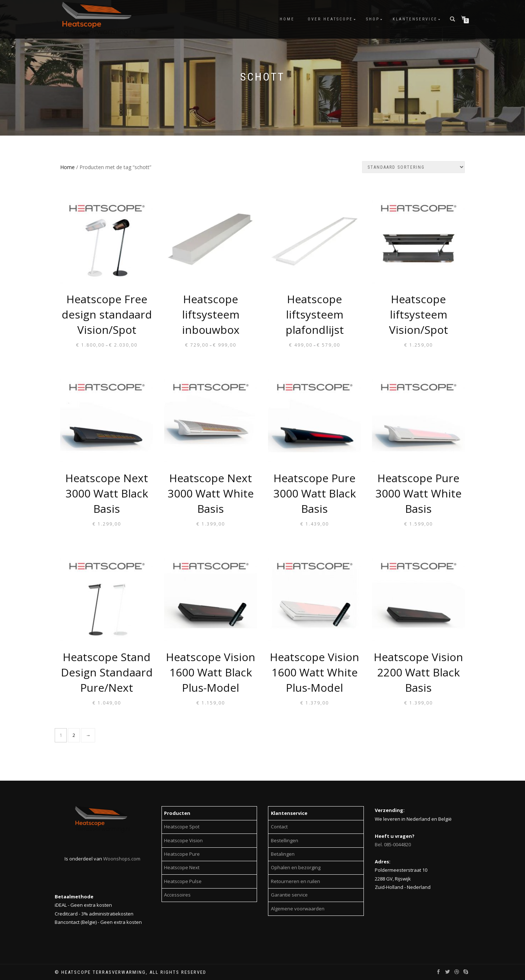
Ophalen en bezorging (296, 867)
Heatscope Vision (183, 840)
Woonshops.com (122, 859)
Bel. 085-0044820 (393, 844)
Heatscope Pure (182, 854)
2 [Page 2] (74, 735)
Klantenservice (415, 19)
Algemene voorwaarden (298, 909)
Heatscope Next (182, 867)
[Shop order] (413, 167)
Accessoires (177, 895)
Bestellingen (285, 840)
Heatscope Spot (182, 827)
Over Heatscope (330, 19)
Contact (279, 827)
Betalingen (283, 854)
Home (287, 19)
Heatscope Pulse (183, 881)
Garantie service (289, 895)
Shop (373, 19)
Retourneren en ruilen (295, 881)
